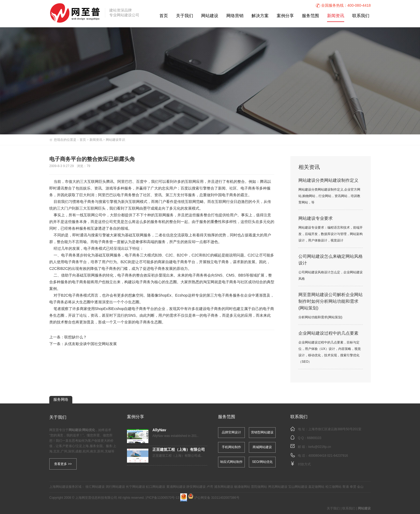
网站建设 (210, 16)
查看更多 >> (63, 464)
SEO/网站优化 (262, 462)
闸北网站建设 (278, 487)
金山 (360, 487)
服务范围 (310, 16)
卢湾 (210, 487)
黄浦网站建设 (176, 487)
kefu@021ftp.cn (320, 447)
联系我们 (361, 16)
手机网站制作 (231, 447)
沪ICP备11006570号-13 (162, 498)
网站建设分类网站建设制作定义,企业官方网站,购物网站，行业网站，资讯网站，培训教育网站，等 (329, 196)
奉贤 (353, 487)
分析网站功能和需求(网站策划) (320, 317)
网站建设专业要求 (316, 219)
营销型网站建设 (262, 432)
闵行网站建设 (115, 487)
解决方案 (260, 16)
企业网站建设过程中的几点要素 (328, 333)
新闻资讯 (336, 16)
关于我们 (185, 16)
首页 (164, 16)
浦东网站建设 (224, 487)
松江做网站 (333, 487)
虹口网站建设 (156, 487)
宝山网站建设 (298, 487)
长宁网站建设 (136, 487)
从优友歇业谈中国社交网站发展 (91, 344)
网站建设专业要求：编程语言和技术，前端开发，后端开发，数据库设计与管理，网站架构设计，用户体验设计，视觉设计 (331, 234)
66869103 (314, 438)
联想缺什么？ (76, 337)
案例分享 (285, 16)
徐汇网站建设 (95, 487)
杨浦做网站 (242, 487)
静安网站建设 (196, 487)
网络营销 (235, 16)
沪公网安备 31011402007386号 (214, 498)
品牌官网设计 (231, 432)
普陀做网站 (259, 487)
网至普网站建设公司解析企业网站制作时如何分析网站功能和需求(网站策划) (331, 302)
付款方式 (304, 464)
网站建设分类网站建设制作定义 (328, 181)
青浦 (346, 487)
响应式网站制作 (231, 462)
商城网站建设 (262, 447)
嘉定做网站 (316, 487)
